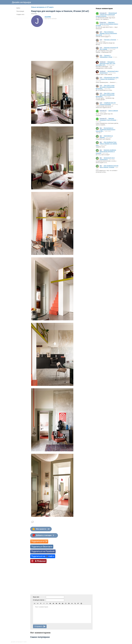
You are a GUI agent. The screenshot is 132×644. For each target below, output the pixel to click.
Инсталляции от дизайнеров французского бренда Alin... (106, 129)
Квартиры (34, 14)
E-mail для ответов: (39, 600)
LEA (101, 32)
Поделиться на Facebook (43, 551)
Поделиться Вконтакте (42, 547)
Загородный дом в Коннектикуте (107, 159)
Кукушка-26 (103, 13)
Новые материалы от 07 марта (42, 7)
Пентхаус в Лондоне (110, 40)
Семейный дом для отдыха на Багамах (108, 104)
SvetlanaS (103, 62)
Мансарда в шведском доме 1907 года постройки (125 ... (105, 63)
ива (101, 128)
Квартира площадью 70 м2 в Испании (108, 119)
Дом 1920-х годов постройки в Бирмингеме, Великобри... (105, 87)
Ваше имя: (36, 597)
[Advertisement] (107, 204)
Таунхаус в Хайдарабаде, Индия (106, 56)
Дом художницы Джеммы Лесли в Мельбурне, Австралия (106, 33)
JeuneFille (48, 17)
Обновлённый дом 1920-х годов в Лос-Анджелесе (109, 78)
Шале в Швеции (113, 111)
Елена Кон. (103, 22)
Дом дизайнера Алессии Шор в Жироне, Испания (109, 166)
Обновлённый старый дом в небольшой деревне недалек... (106, 15)
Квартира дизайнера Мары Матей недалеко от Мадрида (106, 152)
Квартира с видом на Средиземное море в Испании (107, 24)
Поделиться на (43, 556)
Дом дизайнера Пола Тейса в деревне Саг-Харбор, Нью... (107, 144)
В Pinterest (40, 561)
